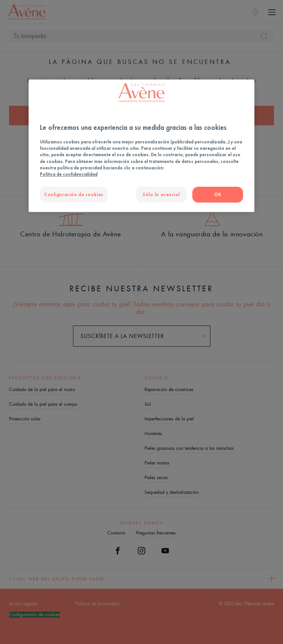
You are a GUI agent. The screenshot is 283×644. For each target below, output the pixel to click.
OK (218, 194)
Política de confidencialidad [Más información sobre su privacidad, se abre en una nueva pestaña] (69, 174)
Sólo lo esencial (161, 194)
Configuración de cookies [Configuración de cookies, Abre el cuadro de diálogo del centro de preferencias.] (74, 194)
